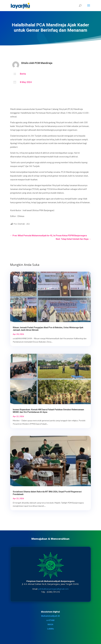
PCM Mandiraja (43, 63)
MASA (50, 624)
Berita (23, 74)
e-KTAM (50, 620)
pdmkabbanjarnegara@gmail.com (53, 589)
